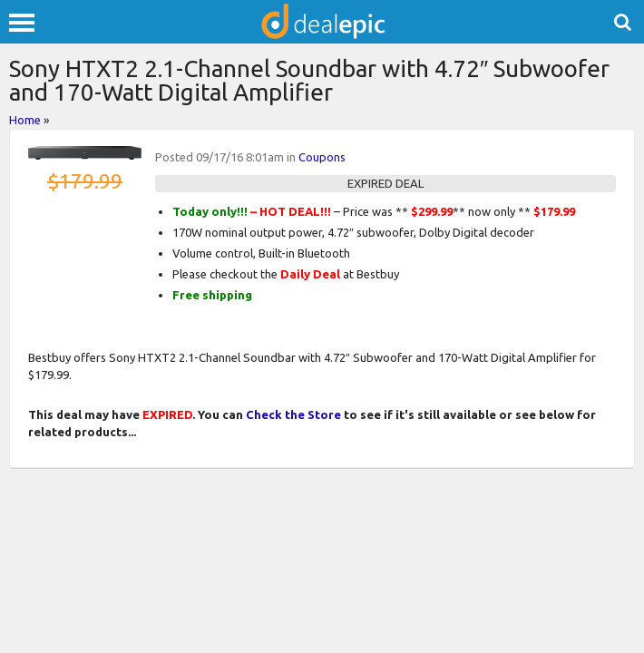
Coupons (322, 157)
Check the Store (293, 414)
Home (25, 120)
